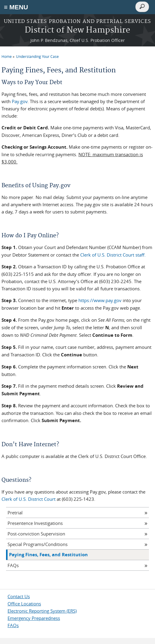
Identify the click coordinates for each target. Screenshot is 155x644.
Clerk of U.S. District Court (28, 499)
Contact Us (19, 596)
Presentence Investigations (35, 523)
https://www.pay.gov (100, 300)
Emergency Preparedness (34, 618)
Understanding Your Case (37, 56)
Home (7, 56)
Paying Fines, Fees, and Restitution (48, 555)
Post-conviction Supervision (36, 534)
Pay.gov (20, 101)
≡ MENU (16, 7)
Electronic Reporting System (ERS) (42, 611)
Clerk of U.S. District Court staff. (113, 255)
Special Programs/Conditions (38, 544)
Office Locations (24, 604)
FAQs (13, 565)
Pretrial (15, 513)
